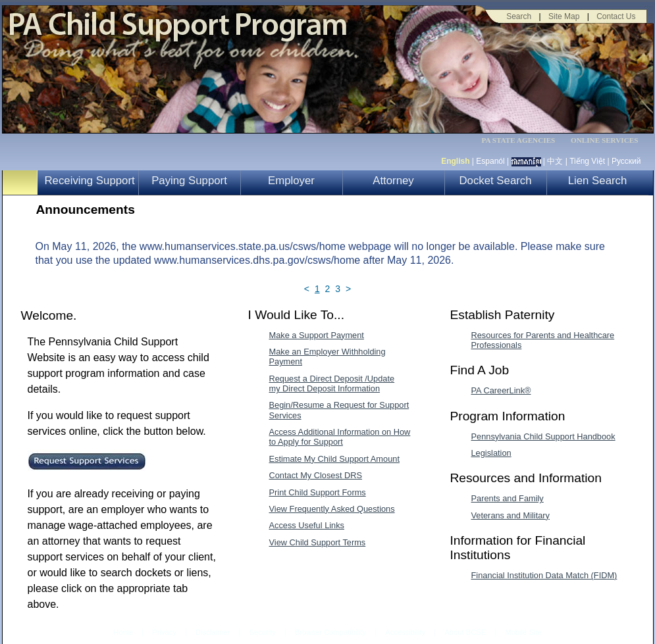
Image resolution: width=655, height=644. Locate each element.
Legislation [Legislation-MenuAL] (491, 453)
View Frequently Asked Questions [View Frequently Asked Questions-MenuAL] (332, 509)
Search (519, 16)
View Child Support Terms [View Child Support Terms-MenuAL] (318, 542)
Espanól (490, 161)
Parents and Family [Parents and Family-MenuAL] (508, 498)
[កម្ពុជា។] (526, 161)
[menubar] (523, 140)
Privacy (164, 632)
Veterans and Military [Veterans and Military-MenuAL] (511, 515)
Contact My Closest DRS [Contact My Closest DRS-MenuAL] (316, 475)
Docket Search (495, 181)
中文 (555, 161)
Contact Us (616, 16)
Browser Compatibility (330, 632)
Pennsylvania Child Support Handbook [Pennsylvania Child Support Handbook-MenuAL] (543, 436)
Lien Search (598, 181)
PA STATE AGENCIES (518, 140)
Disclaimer (213, 632)
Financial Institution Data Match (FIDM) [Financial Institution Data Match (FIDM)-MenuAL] (544, 575)
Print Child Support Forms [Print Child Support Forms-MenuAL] (318, 492)
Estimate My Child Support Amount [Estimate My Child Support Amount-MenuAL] (334, 459)
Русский (626, 161)
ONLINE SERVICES (605, 140)
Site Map (564, 16)
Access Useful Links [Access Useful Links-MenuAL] (307, 525)
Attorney (393, 181)
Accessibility (405, 632)
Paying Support (189, 181)
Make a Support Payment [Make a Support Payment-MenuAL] (317, 335)
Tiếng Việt (587, 161)
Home (123, 632)
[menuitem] (523, 140)
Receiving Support (90, 181)
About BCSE (465, 632)
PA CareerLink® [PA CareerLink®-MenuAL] (501, 390)
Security (262, 632)
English (455, 161)
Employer (291, 181)
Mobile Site (523, 632)
